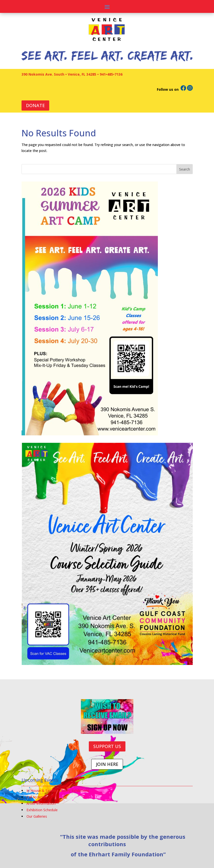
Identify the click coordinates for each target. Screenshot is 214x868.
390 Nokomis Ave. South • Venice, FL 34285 (59, 74)
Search (185, 169)
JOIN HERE (107, 764)
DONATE (35, 105)
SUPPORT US (107, 746)
